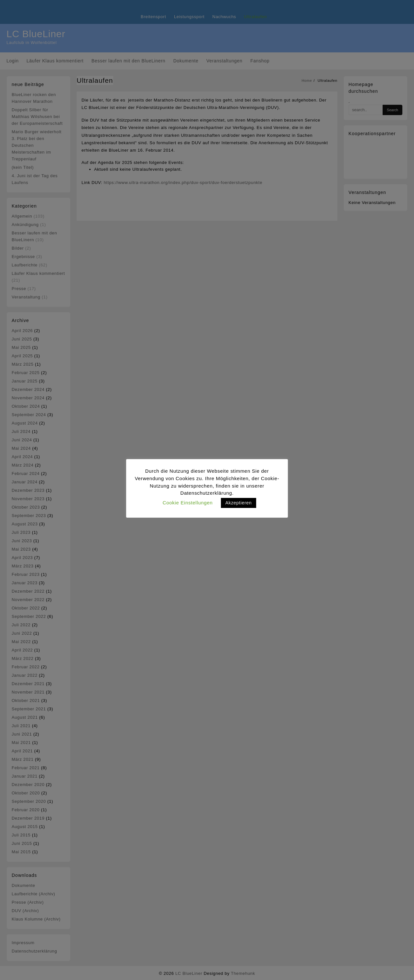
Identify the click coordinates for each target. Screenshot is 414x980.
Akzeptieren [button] (239, 503)
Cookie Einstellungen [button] (188, 503)
